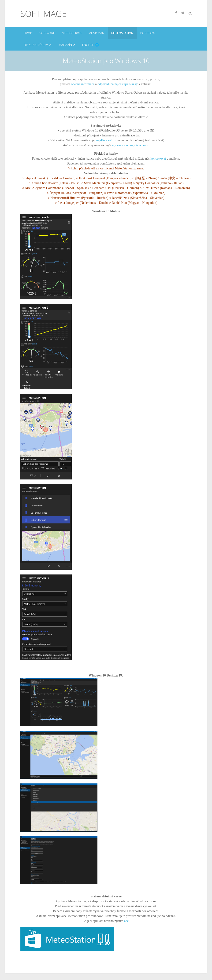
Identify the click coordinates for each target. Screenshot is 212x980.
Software (47, 33)
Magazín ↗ (67, 45)
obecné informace (83, 84)
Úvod (28, 33)
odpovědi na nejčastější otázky (118, 84)
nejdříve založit (106, 140)
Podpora (147, 33)
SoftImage (43, 14)
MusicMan (96, 33)
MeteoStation (122, 33)
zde (126, 921)
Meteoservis (72, 33)
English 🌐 (91, 45)
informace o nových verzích (130, 145)
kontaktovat (158, 159)
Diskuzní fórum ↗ (38, 45)
